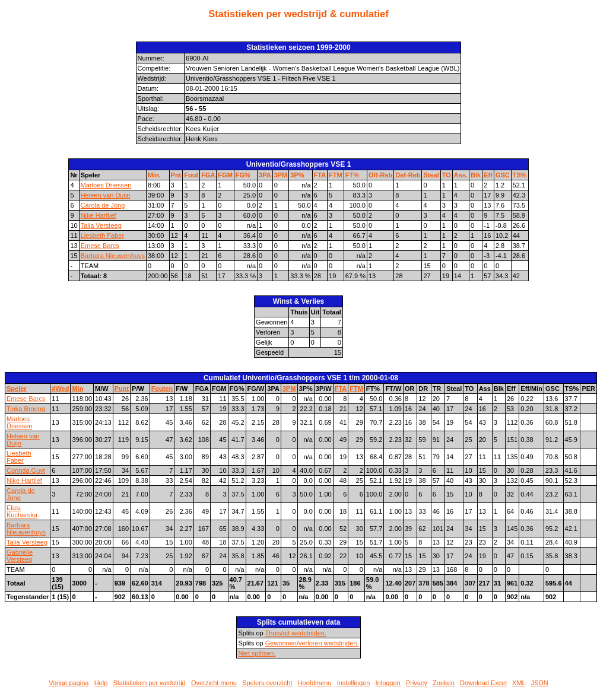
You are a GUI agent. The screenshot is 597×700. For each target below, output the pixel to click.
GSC (503, 175)
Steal (431, 175)
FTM (336, 175)
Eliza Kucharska (22, 511)
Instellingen (354, 683)
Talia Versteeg (101, 225)
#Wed (60, 389)
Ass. (461, 175)
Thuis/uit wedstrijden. (296, 633)
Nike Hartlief (99, 215)
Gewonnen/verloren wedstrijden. (312, 643)
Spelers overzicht (267, 683)
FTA (320, 175)
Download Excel (483, 683)
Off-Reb (380, 175)
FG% (243, 175)
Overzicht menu (214, 683)
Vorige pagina (69, 683)
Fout (191, 175)
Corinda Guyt (26, 470)
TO (447, 175)
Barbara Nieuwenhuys (113, 256)
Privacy (417, 683)
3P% (297, 175)
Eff (488, 175)
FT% (352, 175)
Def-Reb (408, 175)
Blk (476, 175)
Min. (154, 175)
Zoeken (444, 683)
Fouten (162, 389)
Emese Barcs (100, 246)
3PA (265, 175)
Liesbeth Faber (102, 236)
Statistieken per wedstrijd (149, 683)
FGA (208, 175)
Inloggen (388, 683)
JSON (539, 683)
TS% (520, 175)
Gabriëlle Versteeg (20, 556)
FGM (225, 175)
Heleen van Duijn (106, 195)
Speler (17, 389)
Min (77, 389)
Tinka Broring (26, 409)
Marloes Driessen (106, 185)
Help (101, 683)
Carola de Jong (103, 205)
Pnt (176, 175)
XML (519, 683)
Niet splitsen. (257, 653)
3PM (281, 175)
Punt (122, 389)
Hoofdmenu (315, 683)
